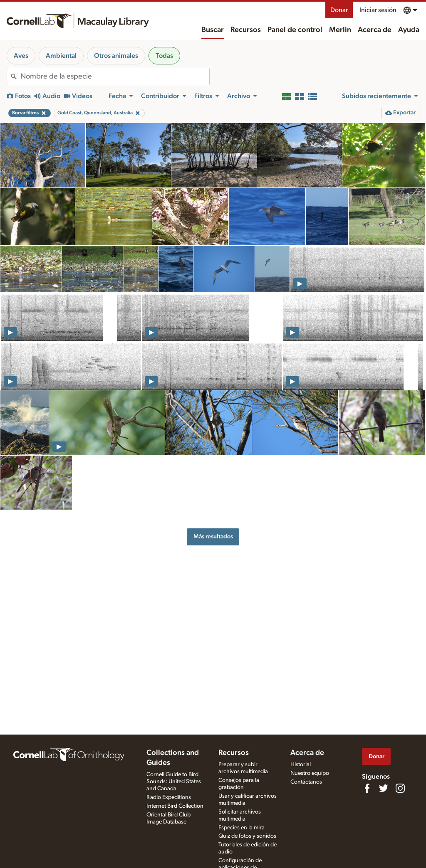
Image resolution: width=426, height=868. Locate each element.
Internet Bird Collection (175, 806)
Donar (339, 10)
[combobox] (115, 76)
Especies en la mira (241, 828)
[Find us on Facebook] (367, 788)
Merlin (340, 30)
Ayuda (409, 30)
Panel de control (295, 30)
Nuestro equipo (310, 773)
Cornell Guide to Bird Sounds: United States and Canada (174, 782)
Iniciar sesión (378, 10)
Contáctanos (306, 782)
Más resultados (213, 536)
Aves (21, 56)
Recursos (246, 30)
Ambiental (61, 56)
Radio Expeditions (169, 797)
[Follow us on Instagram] (400, 788)
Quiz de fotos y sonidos (247, 836)
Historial (301, 764)
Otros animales (116, 56)
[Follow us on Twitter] (384, 788)
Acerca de (375, 30)
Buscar (213, 30)
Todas (164, 56)
